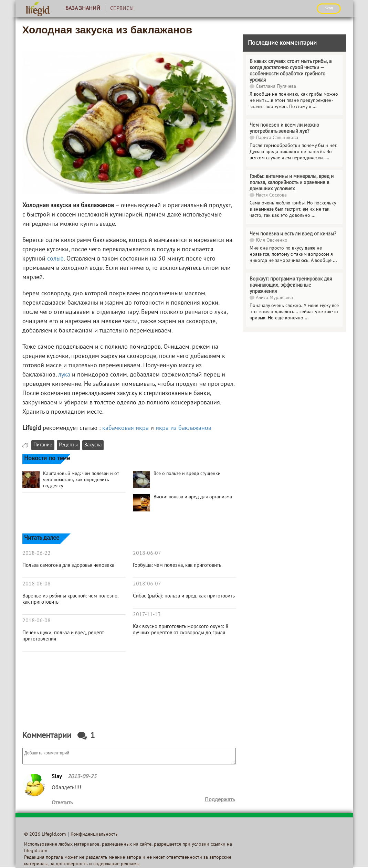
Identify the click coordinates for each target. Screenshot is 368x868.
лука (64, 375)
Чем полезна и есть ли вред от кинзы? (293, 234)
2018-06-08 (36, 584)
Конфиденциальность (94, 834)
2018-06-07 (147, 553)
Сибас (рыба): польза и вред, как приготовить (184, 596)
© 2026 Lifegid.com (45, 834)
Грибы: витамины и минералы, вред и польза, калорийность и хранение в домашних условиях (292, 183)
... (314, 107)
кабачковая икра (125, 428)
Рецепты (68, 445)
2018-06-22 (36, 553)
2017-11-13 (147, 615)
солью (55, 259)
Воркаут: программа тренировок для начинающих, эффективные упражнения (291, 285)
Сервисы (122, 9)
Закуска (93, 445)
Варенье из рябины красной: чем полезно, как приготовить (70, 599)
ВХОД (329, 8)
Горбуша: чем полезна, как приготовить (177, 565)
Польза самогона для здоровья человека (68, 565)
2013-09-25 (82, 777)
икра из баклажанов (183, 428)
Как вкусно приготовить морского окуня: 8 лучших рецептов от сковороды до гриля (181, 630)
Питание (43, 445)
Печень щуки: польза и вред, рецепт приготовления (63, 636)
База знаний (83, 9)
